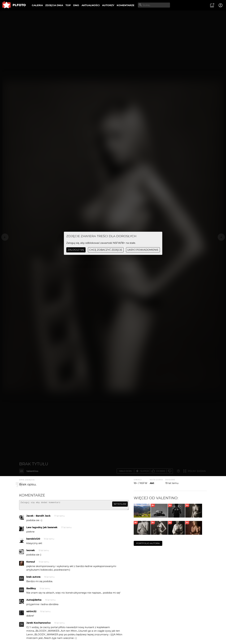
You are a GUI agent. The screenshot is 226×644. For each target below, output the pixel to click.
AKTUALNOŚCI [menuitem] (91, 5)
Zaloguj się (76, 250)
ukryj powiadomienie (143, 250)
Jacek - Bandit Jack (38, 517)
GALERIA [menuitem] (37, 5)
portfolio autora (148, 543)
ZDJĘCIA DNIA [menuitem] (54, 5)
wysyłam (120, 504)
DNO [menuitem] (76, 5)
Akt (152, 483)
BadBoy (31, 590)
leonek (31, 552)
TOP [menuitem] (68, 5)
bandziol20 (33, 540)
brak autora (33, 578)
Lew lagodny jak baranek (42, 529)
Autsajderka (34, 601)
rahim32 (31, 613)
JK (22, 626)
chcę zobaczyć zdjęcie (106, 250)
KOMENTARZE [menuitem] (126, 5)
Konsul (31, 563)
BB (22, 591)
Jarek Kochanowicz (38, 624)
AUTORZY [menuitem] (108, 5)
